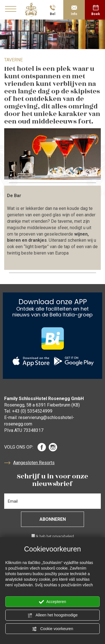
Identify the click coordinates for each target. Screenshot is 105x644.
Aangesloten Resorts (29, 463)
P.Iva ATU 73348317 (24, 430)
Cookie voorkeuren (53, 629)
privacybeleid (63, 536)
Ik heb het (55, 536)
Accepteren (53, 602)
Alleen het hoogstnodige (53, 615)
